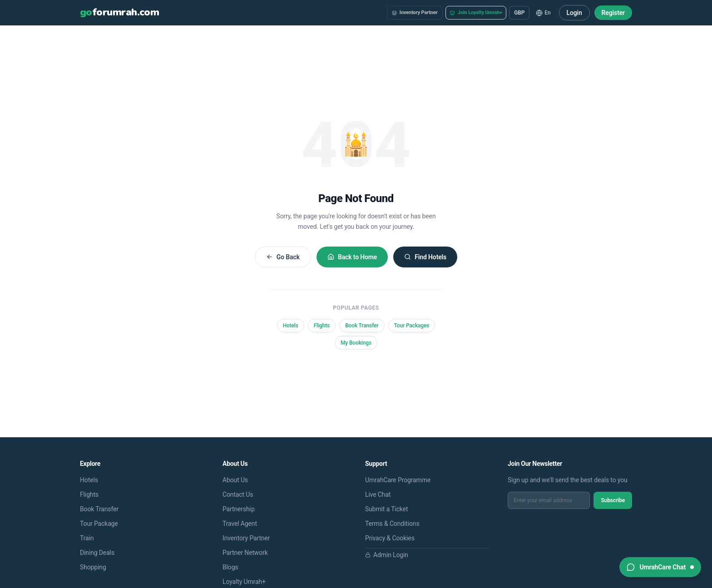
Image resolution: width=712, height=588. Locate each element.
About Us (235, 480)
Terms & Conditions (392, 524)
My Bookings (356, 343)
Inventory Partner (415, 12)
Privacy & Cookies (390, 538)
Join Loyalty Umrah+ (476, 12)
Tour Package (99, 524)
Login (574, 13)
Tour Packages (412, 326)
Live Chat (378, 494)
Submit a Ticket (386, 509)
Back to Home (352, 257)
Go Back (283, 257)
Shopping (93, 567)
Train (87, 538)
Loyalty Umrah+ (244, 582)
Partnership (239, 509)
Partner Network (245, 553)
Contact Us (238, 494)
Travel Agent (240, 524)
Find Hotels (425, 257)
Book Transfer (362, 326)
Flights (322, 326)
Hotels (291, 326)
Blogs (230, 567)
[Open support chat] (660, 567)
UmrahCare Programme (398, 480)
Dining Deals (97, 553)
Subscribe (613, 500)
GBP (519, 13)
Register (613, 13)
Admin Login (387, 555)
